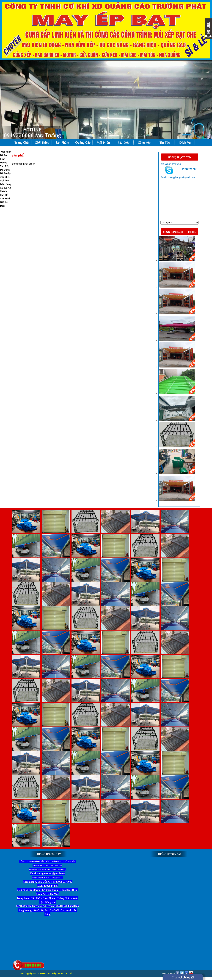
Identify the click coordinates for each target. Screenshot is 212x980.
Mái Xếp (124, 142)
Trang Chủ (22, 142)
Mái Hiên (103, 142)
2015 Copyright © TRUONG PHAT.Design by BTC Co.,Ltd (46, 973)
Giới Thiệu (42, 142)
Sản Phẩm (64, 143)
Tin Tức (165, 142)
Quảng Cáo (83, 142)
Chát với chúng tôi (183, 977)
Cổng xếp (144, 142)
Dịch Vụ (185, 142)
